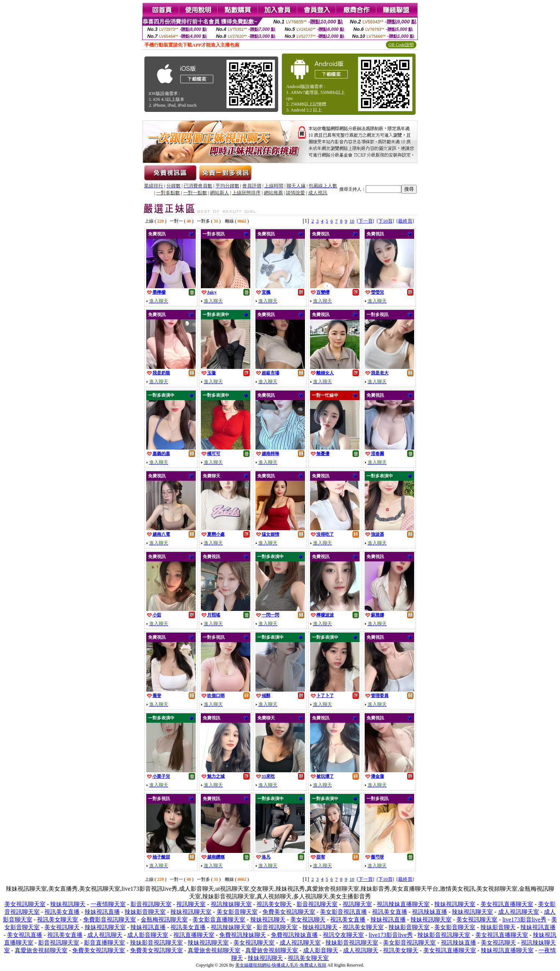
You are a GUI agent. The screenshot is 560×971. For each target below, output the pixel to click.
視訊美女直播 (62, 912)
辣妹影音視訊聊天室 (444, 935)
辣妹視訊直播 (102, 912)
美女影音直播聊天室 (219, 919)
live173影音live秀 (524, 919)
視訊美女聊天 (274, 904)
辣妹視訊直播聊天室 (507, 950)
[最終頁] (405, 221)
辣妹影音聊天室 (145, 912)
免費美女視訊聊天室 (289, 912)
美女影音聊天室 (237, 912)
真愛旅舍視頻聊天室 (41, 950)
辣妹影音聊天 (498, 927)
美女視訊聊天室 (25, 904)
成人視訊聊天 (105, 935)
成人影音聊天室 (148, 935)
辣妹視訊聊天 (68, 904)
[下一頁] (365, 221)
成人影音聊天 (321, 950)
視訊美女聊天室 (58, 919)
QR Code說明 (401, 45)
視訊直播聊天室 (194, 935)
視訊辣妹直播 (430, 912)
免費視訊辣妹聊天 (243, 935)
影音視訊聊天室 (151, 904)
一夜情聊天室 (108, 904)
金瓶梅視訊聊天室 (164, 919)
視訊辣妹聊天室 (231, 904)
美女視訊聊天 (308, 919)
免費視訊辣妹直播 (294, 935)
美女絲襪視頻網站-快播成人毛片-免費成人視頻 (281, 965)
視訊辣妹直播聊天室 (403, 904)
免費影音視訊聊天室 (110, 919)
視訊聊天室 (191, 904)
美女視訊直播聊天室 (507, 904)
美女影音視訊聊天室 (409, 943)
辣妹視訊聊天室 (455, 904)
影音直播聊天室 (104, 943)
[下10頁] (385, 221)
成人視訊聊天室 (519, 912)
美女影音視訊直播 (343, 912)
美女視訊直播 (25, 935)
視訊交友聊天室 (343, 935)
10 (352, 221)
